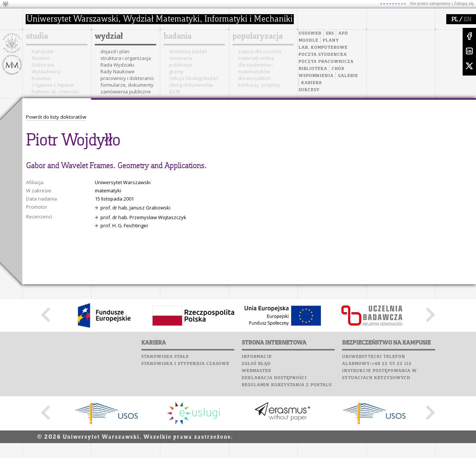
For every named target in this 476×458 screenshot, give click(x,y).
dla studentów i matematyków (255, 68)
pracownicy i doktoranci (127, 78)
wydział (109, 36)
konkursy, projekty (259, 85)
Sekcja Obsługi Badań (194, 78)
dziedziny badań (188, 51)
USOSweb (310, 33)
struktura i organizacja (126, 58)
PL (455, 20)
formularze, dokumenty (127, 85)
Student (41, 58)
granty (176, 71)
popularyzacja (258, 36)
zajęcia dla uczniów (260, 51)
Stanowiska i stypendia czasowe (185, 364)
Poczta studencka (323, 55)
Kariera (312, 83)
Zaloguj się (464, 3)
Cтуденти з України (53, 85)
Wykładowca (46, 71)
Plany (331, 41)
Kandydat (43, 51)
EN (467, 20)
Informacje (257, 357)
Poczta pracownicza (326, 62)
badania (178, 36)
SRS (330, 33)
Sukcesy (309, 90)
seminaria (181, 58)
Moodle (308, 41)
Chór (338, 69)
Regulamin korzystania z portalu (287, 385)
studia (37, 36)
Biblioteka (313, 69)
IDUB (175, 92)
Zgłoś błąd (256, 364)
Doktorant (43, 65)
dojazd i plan (115, 51)
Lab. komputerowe (323, 48)
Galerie (348, 76)
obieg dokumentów (191, 85)
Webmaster (256, 371)
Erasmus (41, 78)
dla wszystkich (254, 78)
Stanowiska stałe (165, 357)
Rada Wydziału (117, 65)
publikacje (181, 65)
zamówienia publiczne (126, 92)
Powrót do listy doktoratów (56, 117)
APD (343, 33)
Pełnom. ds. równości (55, 92)
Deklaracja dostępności (274, 378)
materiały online (256, 58)
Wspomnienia (316, 76)
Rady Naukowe (118, 71)
